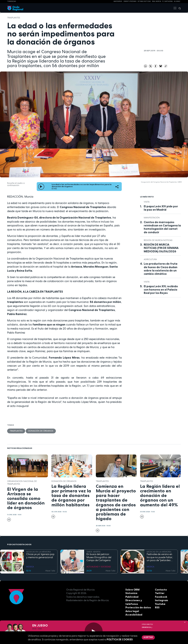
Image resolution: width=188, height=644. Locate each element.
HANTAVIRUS (118, 1)
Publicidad (132, 597)
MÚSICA (30, 567)
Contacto (161, 589)
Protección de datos (138, 607)
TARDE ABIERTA (93, 552)
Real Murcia (157, 1)
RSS (157, 607)
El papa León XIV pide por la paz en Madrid (161, 208)
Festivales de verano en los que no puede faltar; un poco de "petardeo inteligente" (160, 557)
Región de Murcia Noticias (158, 240)
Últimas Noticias (144, 1)
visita (147, 202)
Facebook (161, 597)
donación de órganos (41, 431)
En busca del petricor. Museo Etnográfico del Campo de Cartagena (99, 557)
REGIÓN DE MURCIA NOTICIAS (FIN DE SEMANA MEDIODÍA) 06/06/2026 (161, 248)
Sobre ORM (132, 589)
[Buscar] (179, 8)
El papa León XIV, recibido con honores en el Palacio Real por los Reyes (161, 290)
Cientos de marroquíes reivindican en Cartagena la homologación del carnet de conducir (162, 227)
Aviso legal (132, 611)
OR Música (147, 627)
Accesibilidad (134, 615)
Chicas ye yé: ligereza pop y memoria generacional (40, 556)
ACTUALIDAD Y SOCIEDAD (99, 567)
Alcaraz (177, 1)
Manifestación (152, 218)
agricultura (150, 259)
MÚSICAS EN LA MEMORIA (39, 552)
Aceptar (148, 637)
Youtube (160, 604)
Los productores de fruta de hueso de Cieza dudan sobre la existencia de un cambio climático (161, 269)
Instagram (161, 600)
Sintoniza (131, 593)
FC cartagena (167, 1)
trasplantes (14, 18)
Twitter (160, 593)
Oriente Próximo (130, 1)
